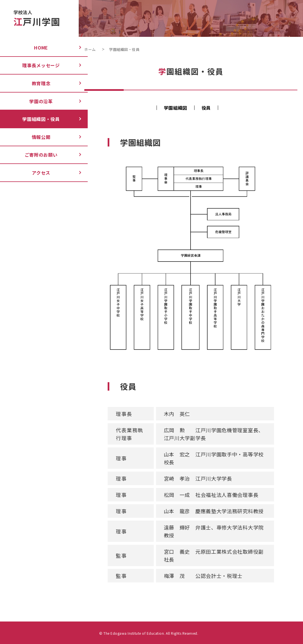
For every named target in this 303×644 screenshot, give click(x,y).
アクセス (36, 173)
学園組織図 (176, 108)
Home (36, 48)
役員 (206, 108)
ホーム (90, 49)
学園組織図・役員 (36, 119)
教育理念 (36, 83)
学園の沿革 (36, 101)
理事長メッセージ (36, 65)
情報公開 (36, 137)
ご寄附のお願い (36, 155)
